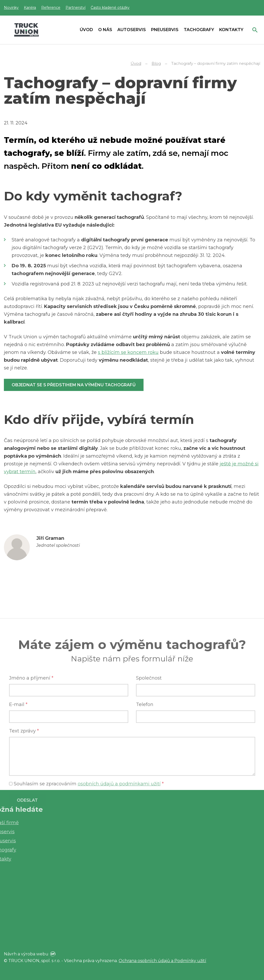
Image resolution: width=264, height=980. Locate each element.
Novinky (11, 8)
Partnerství (76, 8)
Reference (51, 8)
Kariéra (30, 8)
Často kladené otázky (110, 8)
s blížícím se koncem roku (128, 352)
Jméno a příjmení (31, 754)
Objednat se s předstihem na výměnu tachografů (74, 385)
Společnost (149, 754)
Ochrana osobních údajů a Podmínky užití (162, 961)
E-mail (18, 781)
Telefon (145, 781)
